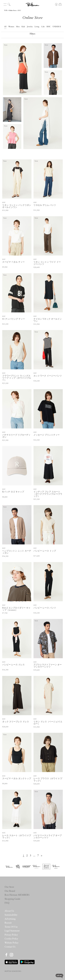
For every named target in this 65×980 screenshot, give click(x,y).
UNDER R (57, 27)
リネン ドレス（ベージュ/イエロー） (48, 723)
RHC (19, 11)
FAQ (7, 903)
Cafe (43, 27)
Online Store (12, 11)
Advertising (10, 919)
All (5, 27)
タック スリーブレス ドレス (16, 722)
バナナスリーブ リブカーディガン (16, 436)
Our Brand (10, 891)
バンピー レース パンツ (45, 608)
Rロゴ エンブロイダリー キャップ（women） (16, 609)
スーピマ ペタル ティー (13, 262)
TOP (6, 11)
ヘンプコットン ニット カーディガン (17, 552)
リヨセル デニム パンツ (45, 205)
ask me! (59, 976)
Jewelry (30, 27)
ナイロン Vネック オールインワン (48, 320)
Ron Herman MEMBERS (17, 895)
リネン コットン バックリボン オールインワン (17, 206)
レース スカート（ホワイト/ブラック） (17, 837)
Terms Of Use (11, 927)
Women (11, 27)
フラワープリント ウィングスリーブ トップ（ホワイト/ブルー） (17, 378)
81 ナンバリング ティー (14, 319)
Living (37, 27)
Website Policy (12, 943)
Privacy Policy (11, 935)
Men (18, 27)
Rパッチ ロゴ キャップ (13, 492)
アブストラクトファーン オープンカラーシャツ (48, 666)
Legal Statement (12, 931)
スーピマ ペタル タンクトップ (17, 779)
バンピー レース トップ (45, 551)
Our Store (9, 887)
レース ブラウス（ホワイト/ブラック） (48, 780)
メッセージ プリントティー (47, 435)
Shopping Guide (12, 899)
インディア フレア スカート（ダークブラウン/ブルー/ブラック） (48, 494)
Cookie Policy (11, 939)
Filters (32, 35)
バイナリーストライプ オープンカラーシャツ (48, 837)
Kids (23, 27)
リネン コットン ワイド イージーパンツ (47, 263)
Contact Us (10, 947)
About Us (9, 911)
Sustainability (11, 915)
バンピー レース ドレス (13, 665)
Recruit (8, 923)
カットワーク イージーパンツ (48, 376)
